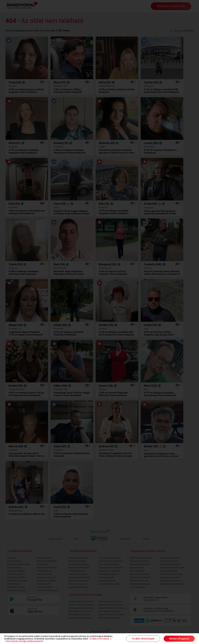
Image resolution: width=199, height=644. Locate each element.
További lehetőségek (143, 639)
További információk (99, 639)
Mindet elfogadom (179, 639)
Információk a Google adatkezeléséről (24, 641)
